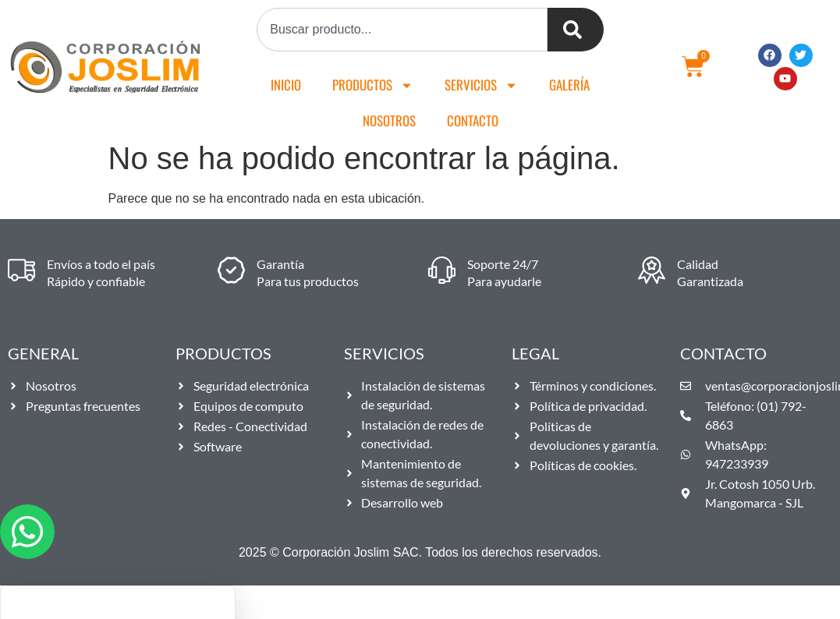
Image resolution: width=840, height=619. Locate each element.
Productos (373, 85)
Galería (569, 85)
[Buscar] (576, 30)
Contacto (473, 120)
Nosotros (389, 120)
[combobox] (402, 30)
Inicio (286, 85)
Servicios (481, 85)
